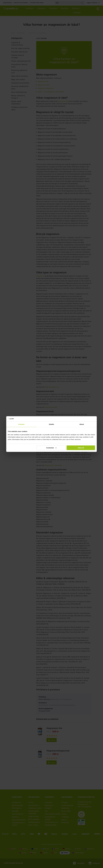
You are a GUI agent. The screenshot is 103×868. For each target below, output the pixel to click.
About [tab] (82, 424)
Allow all (81, 448)
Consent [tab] (21, 424)
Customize (51, 448)
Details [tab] (51, 424)
